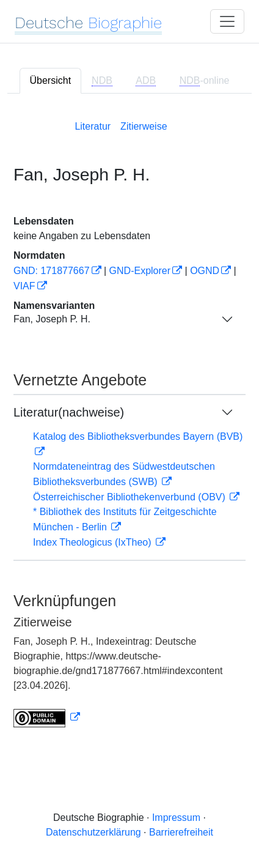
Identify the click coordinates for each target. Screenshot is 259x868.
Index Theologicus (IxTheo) (93, 542)
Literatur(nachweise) (69, 412)
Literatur (93, 126)
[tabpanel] (129, 421)
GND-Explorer (140, 271)
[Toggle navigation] (227, 21)
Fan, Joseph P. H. (52, 319)
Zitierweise (144, 126)
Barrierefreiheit (181, 832)
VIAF (24, 286)
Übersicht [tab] (51, 80)
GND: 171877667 (52, 271)
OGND (205, 271)
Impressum (176, 818)
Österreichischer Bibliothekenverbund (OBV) (130, 497)
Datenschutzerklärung (93, 832)
